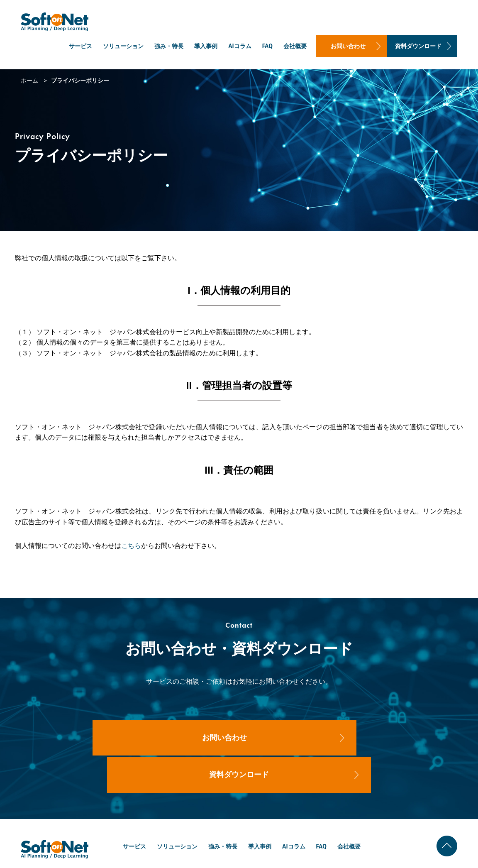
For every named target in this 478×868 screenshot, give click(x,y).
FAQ (267, 46)
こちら (131, 546)
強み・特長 (169, 46)
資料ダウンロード (418, 46)
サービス (80, 46)
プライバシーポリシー (443, 855)
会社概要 (295, 46)
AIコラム (240, 46)
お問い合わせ (348, 46)
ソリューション (123, 46)
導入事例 (206, 46)
